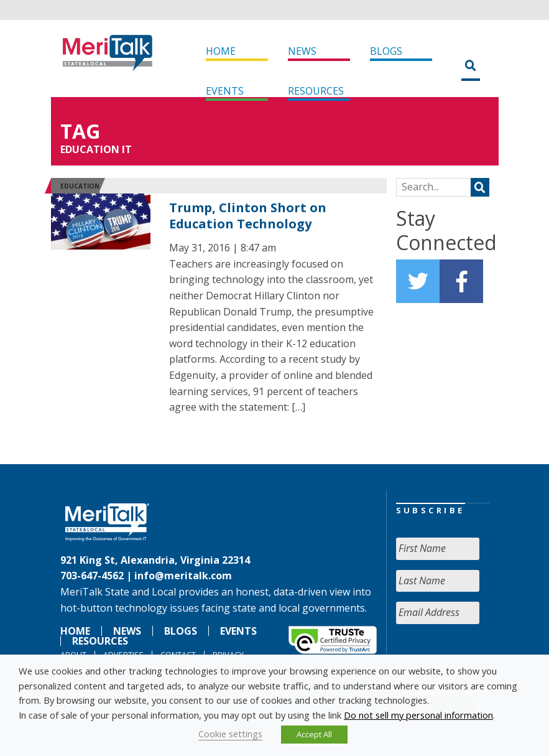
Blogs (386, 51)
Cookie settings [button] (230, 734)
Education (80, 186)
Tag (80, 131)
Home (221, 51)
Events (225, 91)
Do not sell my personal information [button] (418, 715)
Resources (316, 91)
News (302, 51)
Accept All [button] (314, 734)
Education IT (96, 149)
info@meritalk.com (183, 576)
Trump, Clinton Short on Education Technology (248, 216)
